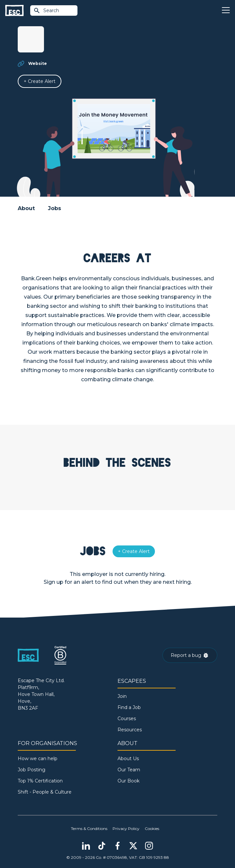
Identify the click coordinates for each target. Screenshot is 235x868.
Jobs (54, 208)
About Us (128, 759)
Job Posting (32, 770)
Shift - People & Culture (45, 792)
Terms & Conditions (89, 829)
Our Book (128, 781)
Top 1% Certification (40, 781)
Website (38, 63)
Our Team (129, 770)
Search (46, 10)
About (26, 208)
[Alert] (40, 81)
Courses (127, 719)
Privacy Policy (126, 829)
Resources (130, 730)
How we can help (38, 759)
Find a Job (129, 707)
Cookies (152, 829)
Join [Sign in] (122, 696)
